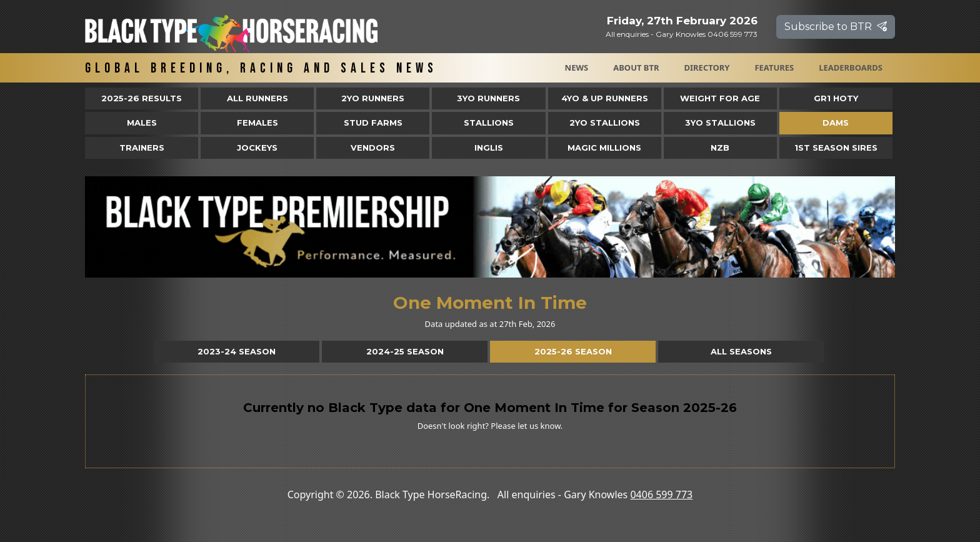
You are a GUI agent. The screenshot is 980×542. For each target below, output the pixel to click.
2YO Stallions (605, 123)
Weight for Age (720, 98)
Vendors (373, 148)
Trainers (142, 148)
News (577, 68)
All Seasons (741, 351)
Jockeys (257, 148)
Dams (836, 123)
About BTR (636, 68)
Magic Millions (604, 148)
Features (774, 68)
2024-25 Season (405, 351)
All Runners (257, 98)
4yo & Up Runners (605, 98)
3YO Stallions (720, 123)
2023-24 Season (237, 351)
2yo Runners (373, 98)
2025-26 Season (573, 351)
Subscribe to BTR (836, 27)
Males (142, 123)
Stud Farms (373, 123)
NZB (720, 148)
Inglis (489, 148)
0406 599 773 (661, 494)
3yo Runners (488, 98)
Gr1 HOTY (836, 98)
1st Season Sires (836, 148)
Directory (707, 68)
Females (257, 123)
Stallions (489, 123)
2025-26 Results (142, 98)
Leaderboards (851, 68)
